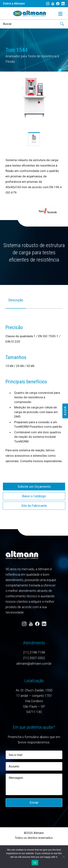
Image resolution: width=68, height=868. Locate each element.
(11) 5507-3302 (34, 658)
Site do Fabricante (34, 506)
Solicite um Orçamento (34, 487)
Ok (35, 863)
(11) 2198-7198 (34, 652)
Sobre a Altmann (14, 4)
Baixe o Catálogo (34, 496)
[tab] (16, 303)
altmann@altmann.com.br (34, 664)
